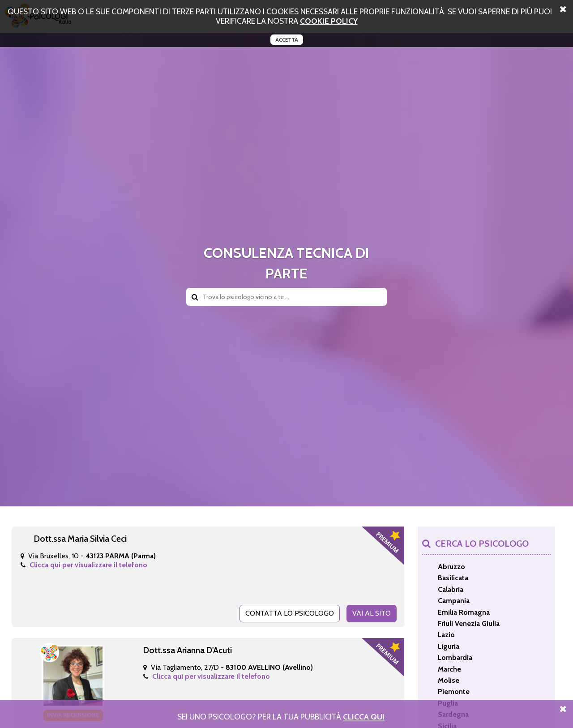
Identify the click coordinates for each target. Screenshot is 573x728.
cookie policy (329, 21)
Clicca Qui (364, 717)
